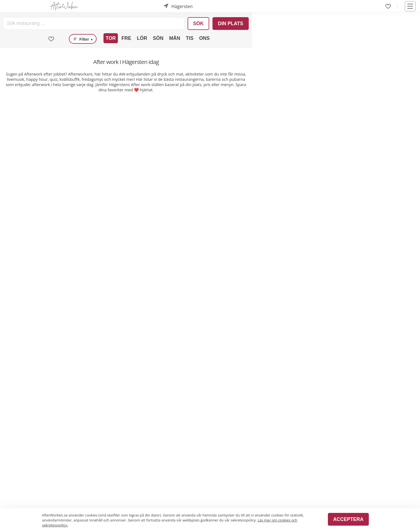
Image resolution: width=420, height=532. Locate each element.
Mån (175, 38)
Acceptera (348, 519)
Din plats (230, 24)
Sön (158, 38)
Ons (204, 38)
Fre (126, 38)
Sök (198, 24)
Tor (111, 38)
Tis (190, 38)
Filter (83, 39)
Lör (142, 38)
